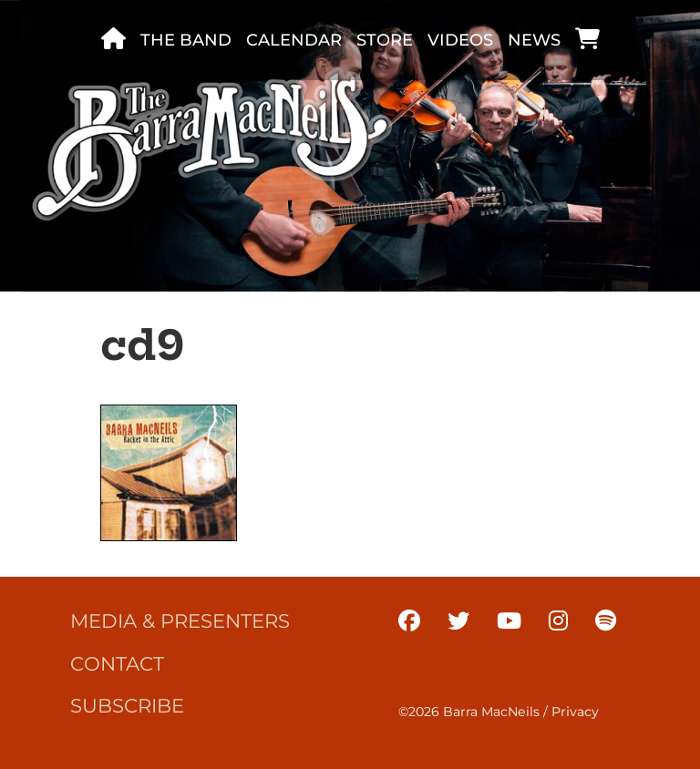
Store (385, 40)
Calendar (294, 40)
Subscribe (127, 705)
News (534, 40)
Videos (460, 40)
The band (186, 40)
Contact (117, 663)
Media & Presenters (180, 620)
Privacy (575, 712)
